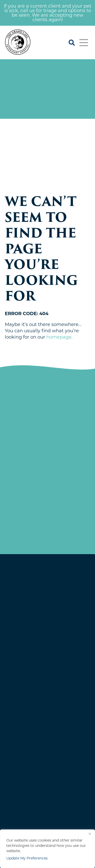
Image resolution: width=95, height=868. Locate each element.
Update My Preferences (27, 858)
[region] (48, 849)
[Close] (90, 834)
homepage (59, 337)
